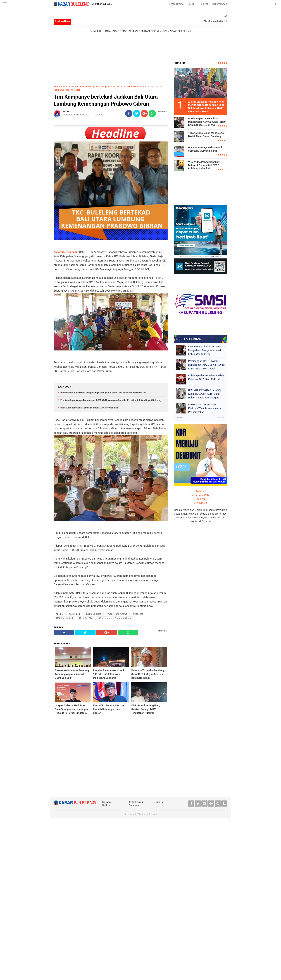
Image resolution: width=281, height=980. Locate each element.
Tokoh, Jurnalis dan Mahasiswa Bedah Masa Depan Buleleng (206, 135)
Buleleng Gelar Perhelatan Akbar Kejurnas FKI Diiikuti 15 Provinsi (206, 377)
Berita (64, 87)
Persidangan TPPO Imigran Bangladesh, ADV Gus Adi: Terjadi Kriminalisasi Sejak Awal (207, 122)
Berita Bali (73, 87)
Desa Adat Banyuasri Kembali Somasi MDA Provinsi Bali (89, 408)
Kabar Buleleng (149, 814)
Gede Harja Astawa (106, 87)
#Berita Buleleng (93, 614)
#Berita (59, 614)
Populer (204, 4)
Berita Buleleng (87, 87)
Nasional (107, 805)
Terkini (192, 4)
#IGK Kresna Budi (64, 618)
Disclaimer (201, 499)
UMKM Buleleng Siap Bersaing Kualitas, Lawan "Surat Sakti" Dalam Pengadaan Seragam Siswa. (205, 394)
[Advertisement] (140, 47)
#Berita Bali (74, 614)
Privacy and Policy (201, 495)
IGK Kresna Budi (135, 87)
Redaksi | (201, 491)
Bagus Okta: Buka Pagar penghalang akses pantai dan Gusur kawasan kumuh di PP (103, 393)
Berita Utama (176, 4)
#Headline (138, 614)
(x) (226, 16)
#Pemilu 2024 (86, 618)
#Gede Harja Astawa (117, 614)
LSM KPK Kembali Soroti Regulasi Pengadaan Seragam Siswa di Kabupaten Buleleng (207, 350)
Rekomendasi (220, 4)
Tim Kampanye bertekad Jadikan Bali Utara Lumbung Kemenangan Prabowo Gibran (106, 100)
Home (57, 87)
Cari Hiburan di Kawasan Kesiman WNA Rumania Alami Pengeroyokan (205, 408)
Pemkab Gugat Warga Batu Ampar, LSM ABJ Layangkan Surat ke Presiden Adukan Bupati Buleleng (111, 400)
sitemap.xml (201, 503)
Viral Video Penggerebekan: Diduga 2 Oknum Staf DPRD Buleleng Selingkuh (204, 165)
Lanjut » (221, 418)
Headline (121, 87)
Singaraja (107, 802)
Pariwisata (134, 805)
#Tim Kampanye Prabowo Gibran (115, 618)
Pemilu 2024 (151, 87)
